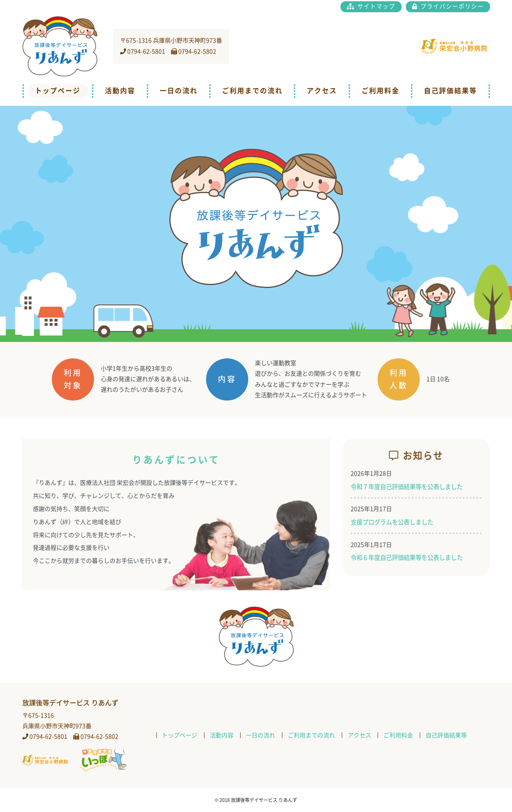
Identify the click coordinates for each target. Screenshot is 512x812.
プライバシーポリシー (451, 6)
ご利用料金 (381, 91)
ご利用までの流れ (252, 91)
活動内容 (120, 91)
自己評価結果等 (450, 91)
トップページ (58, 91)
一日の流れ (179, 91)
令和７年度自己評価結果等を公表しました (407, 487)
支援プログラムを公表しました (392, 522)
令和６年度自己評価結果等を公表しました (407, 558)
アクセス (322, 91)
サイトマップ (375, 6)
